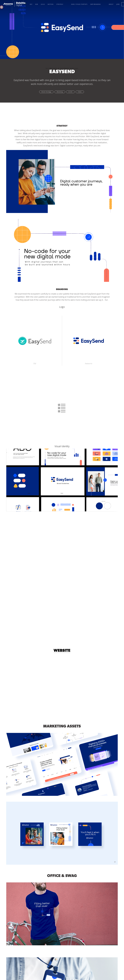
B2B (37, 4)
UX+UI (43, 4)
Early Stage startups (79, 4)
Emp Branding (96, 4)
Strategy (60, 4)
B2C (31, 4)
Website (62, 651)
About (111, 4)
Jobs (118, 4)
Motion (51, 4)
